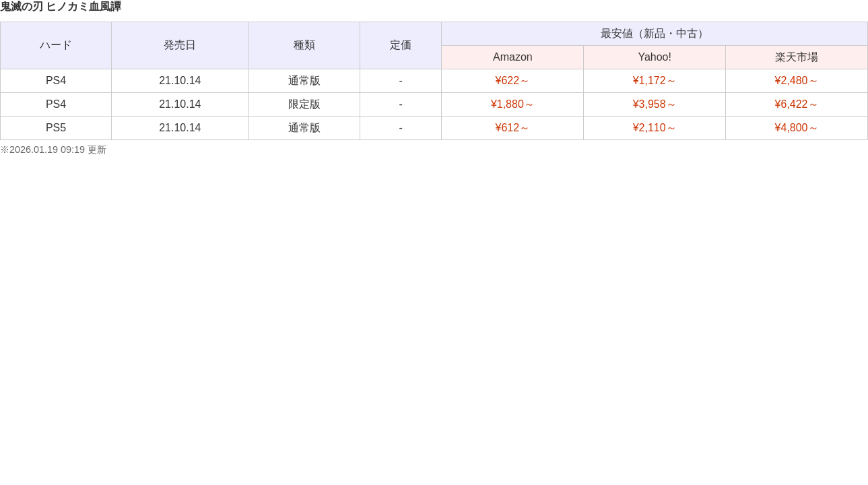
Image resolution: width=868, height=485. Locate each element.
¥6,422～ (797, 104)
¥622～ (513, 80)
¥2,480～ (797, 80)
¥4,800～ (797, 128)
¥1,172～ (655, 80)
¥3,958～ (655, 104)
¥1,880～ (513, 104)
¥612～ (513, 128)
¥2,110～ (655, 128)
